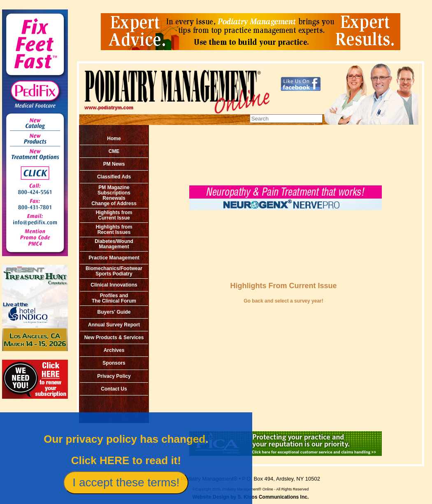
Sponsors (114, 363)
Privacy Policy (114, 376)
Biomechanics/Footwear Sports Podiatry (114, 271)
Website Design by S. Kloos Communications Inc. (251, 497)
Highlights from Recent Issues (114, 230)
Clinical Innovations (114, 285)
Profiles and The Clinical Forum (114, 298)
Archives (114, 350)
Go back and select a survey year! (283, 301)
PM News (114, 164)
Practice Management (114, 258)
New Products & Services (114, 338)
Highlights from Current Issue (114, 215)
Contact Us (114, 389)
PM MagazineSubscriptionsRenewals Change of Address (114, 195)
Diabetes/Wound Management (114, 244)
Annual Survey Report (114, 325)
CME (114, 151)
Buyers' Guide (114, 312)
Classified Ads (114, 177)
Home (114, 139)
